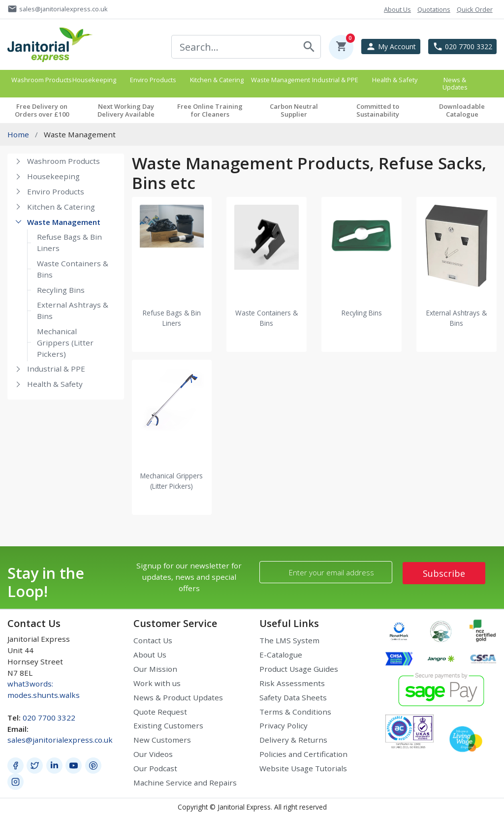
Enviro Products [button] (153, 80)
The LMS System (289, 640)
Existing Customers (168, 725)
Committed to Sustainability (378, 110)
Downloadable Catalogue (462, 110)
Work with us (157, 683)
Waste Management (64, 222)
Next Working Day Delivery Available (126, 110)
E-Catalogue (281, 655)
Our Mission (155, 669)
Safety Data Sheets (293, 697)
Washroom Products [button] (39, 80)
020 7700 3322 (49, 718)
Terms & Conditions (295, 712)
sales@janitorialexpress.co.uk (60, 740)
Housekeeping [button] (94, 80)
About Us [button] (397, 9)
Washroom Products (63, 161)
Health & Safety (55, 384)
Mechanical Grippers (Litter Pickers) (65, 343)
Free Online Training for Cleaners (210, 110)
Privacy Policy (283, 725)
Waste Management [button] (279, 80)
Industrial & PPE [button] (335, 80)
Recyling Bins (61, 290)
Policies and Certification (303, 754)
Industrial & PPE (56, 369)
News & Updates (455, 83)
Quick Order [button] (475, 9)
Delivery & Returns (293, 740)
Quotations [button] (434, 9)
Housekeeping (53, 176)
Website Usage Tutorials (303, 768)
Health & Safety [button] (395, 80)
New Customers (162, 740)
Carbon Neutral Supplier (294, 110)
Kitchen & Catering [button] (217, 80)
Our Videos (153, 754)
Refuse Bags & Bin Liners (69, 242)
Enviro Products (56, 191)
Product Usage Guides (299, 669)
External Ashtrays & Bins (73, 310)
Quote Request (160, 712)
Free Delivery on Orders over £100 (42, 110)
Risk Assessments (292, 683)
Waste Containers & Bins (73, 269)
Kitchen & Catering (61, 207)
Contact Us (153, 640)
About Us (150, 655)
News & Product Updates (178, 697)
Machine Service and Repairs (185, 783)
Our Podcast (155, 768)
